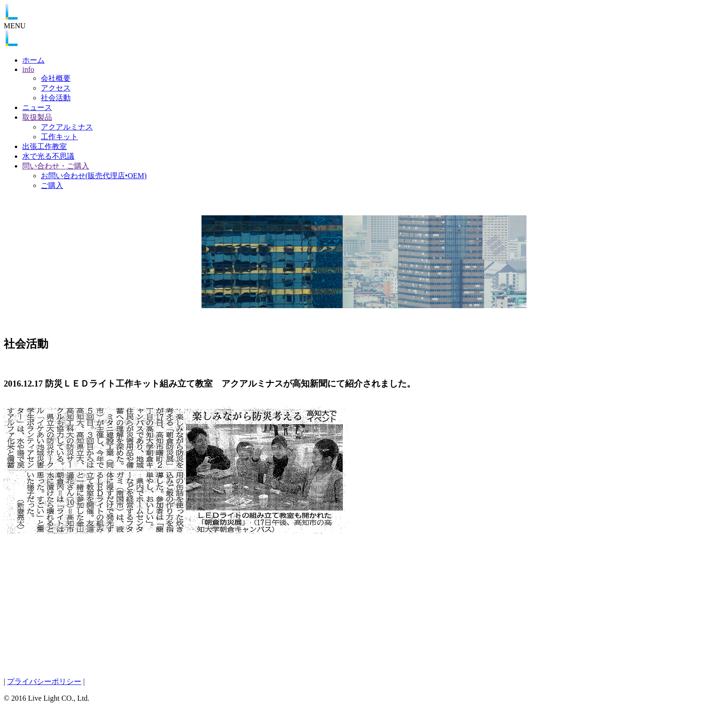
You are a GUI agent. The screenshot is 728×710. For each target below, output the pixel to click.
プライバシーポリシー (44, 681)
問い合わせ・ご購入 (56, 166)
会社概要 (56, 78)
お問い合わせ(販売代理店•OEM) (94, 176)
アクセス (56, 88)
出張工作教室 (45, 146)
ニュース (37, 107)
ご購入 (52, 185)
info (28, 69)
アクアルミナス (67, 127)
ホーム (33, 60)
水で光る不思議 (48, 156)
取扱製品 (37, 117)
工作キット (59, 137)
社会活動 (56, 98)
